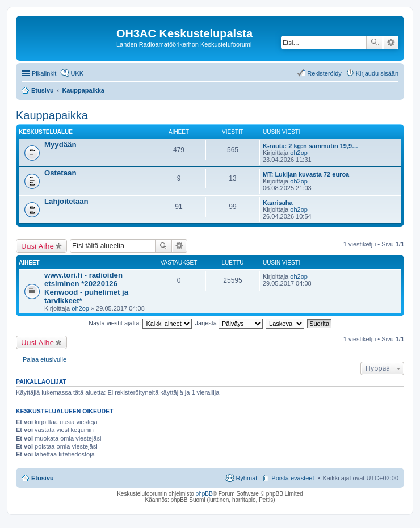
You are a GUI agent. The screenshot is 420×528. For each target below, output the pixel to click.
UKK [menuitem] (77, 73)
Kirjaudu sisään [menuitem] (377, 73)
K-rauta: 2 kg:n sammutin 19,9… (310, 146)
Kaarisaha (278, 203)
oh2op (299, 153)
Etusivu (43, 478)
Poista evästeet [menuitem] (293, 478)
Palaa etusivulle (45, 359)
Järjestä (229, 323)
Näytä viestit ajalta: (140, 323)
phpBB (204, 494)
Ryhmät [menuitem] (246, 478)
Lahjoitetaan (66, 201)
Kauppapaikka (52, 115)
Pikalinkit (44, 73)
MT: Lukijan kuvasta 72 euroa (306, 174)
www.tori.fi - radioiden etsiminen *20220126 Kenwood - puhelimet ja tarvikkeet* (86, 288)
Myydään (60, 144)
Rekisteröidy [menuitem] (324, 73)
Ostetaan (60, 173)
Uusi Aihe (37, 246)
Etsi (375, 43)
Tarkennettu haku (391, 43)
